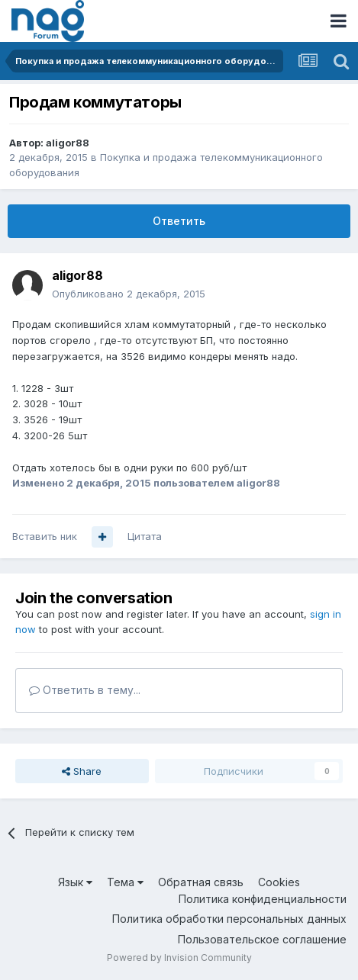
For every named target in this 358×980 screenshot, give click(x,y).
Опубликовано (129, 294)
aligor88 (68, 143)
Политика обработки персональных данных (229, 919)
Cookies (279, 882)
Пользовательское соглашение (262, 939)
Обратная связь (201, 882)
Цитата (145, 536)
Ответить (179, 221)
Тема (125, 882)
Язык (75, 882)
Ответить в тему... (85, 690)
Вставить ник (45, 536)
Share (82, 771)
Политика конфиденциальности (263, 899)
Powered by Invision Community (179, 958)
